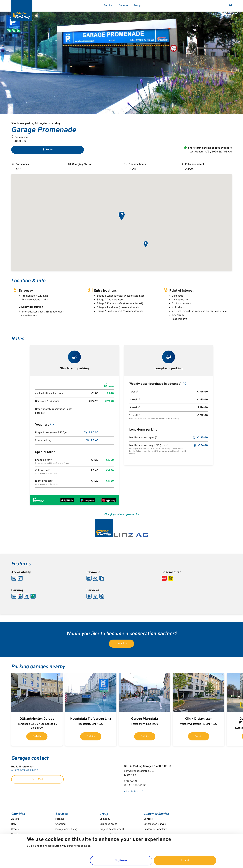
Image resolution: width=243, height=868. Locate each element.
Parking (60, 819)
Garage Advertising (66, 829)
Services (109, 6)
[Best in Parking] (21, 10)
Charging (60, 824)
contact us (121, 644)
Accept (185, 861)
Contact (148, 819)
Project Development (112, 829)
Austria (15, 819)
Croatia (15, 829)
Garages (124, 6)
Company (105, 819)
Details (37, 736)
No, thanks (121, 861)
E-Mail (37, 779)
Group (137, 6)
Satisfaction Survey (155, 824)
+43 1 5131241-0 (134, 792)
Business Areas (108, 824)
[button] (122, 216)
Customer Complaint (155, 829)
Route (47, 150)
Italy (14, 824)
